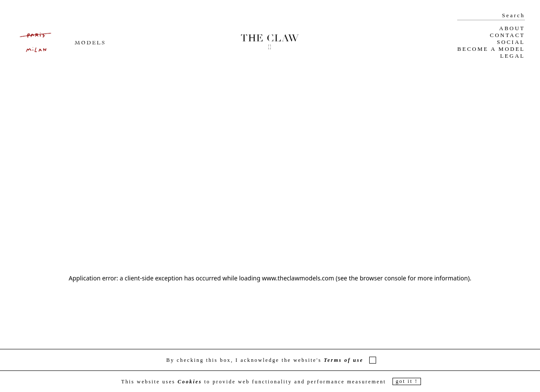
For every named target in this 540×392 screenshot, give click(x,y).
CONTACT (507, 35)
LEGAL (512, 56)
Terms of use (344, 360)
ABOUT (512, 28)
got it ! (407, 381)
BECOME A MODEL (491, 49)
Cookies (190, 382)
